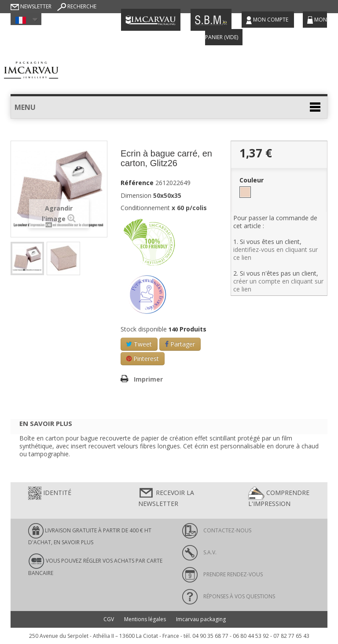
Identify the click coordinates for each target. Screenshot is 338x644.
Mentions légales (145, 619)
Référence (137, 183)
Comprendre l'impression (279, 497)
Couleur (252, 180)
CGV (109, 619)
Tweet (139, 344)
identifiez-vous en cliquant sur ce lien (276, 253)
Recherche (77, 6)
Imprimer (148, 379)
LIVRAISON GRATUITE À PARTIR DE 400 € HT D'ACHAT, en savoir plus (90, 535)
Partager (180, 344)
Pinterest (143, 358)
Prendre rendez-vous (222, 574)
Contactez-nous (217, 530)
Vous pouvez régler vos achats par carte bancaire (95, 565)
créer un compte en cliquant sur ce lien (278, 285)
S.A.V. (199, 552)
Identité (50, 493)
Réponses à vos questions (229, 596)
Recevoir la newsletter (166, 497)
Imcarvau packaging (201, 619)
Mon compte (268, 20)
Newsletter (31, 6)
